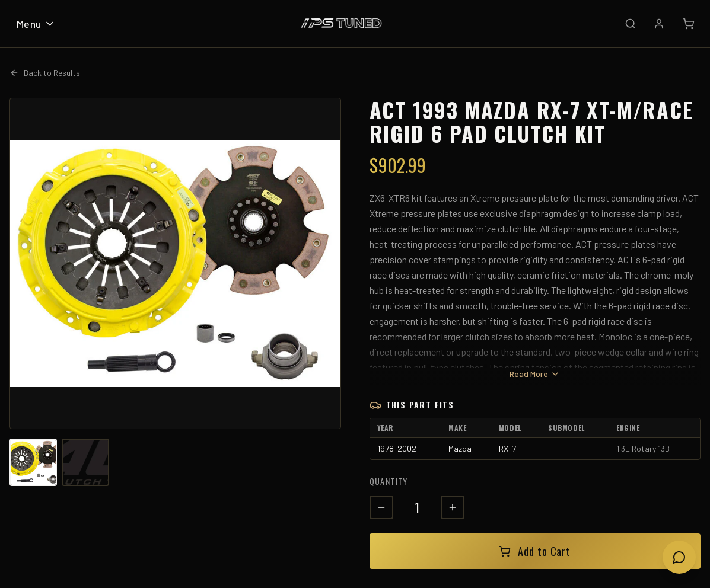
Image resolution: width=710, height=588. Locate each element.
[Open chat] (679, 557)
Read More (535, 374)
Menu (36, 24)
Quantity (389, 481)
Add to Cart (535, 551)
